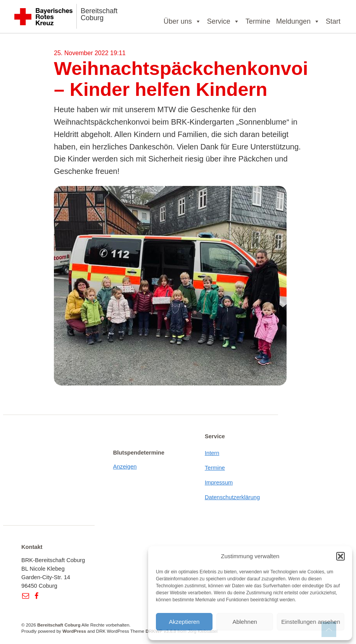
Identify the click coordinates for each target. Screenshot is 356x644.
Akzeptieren (184, 622)
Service (223, 21)
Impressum (219, 483)
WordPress (74, 631)
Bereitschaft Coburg (99, 14)
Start (333, 21)
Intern (212, 453)
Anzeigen (125, 467)
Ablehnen (245, 622)
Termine (258, 21)
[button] (340, 556)
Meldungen (298, 21)
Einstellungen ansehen (311, 622)
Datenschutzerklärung (232, 497)
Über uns (182, 21)
